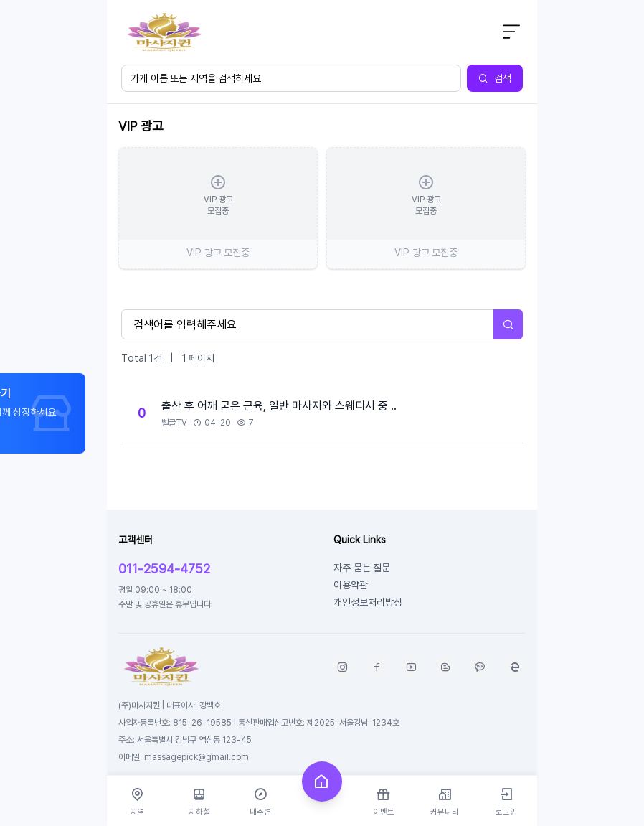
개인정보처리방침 (368, 602)
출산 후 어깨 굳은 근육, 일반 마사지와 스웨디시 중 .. (279, 405)
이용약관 (351, 585)
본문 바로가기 (107, 0)
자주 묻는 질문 (362, 567)
